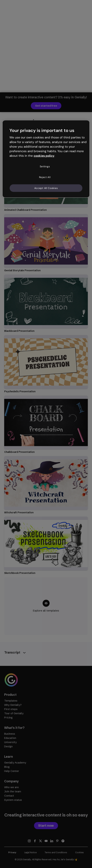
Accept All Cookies (46, 188)
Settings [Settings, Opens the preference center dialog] (45, 166)
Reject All (45, 177)
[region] (46, 159)
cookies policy (44, 156)
